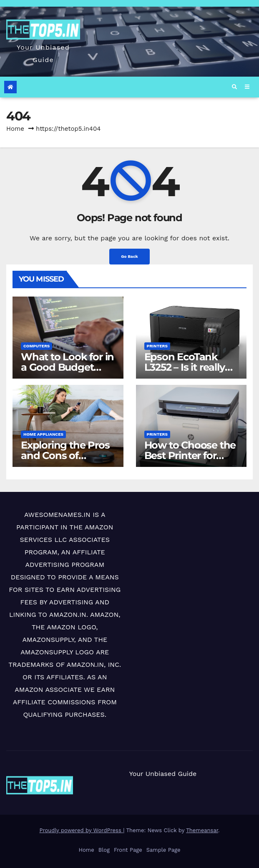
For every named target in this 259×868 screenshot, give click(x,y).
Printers (157, 346)
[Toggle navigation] (247, 87)
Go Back (129, 256)
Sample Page (163, 850)
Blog (104, 850)
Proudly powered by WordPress (81, 830)
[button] (234, 87)
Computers (36, 346)
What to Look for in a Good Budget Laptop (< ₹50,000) (67, 367)
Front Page (128, 850)
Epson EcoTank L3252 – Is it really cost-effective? (185, 367)
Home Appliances (43, 434)
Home (15, 129)
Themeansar (202, 830)
